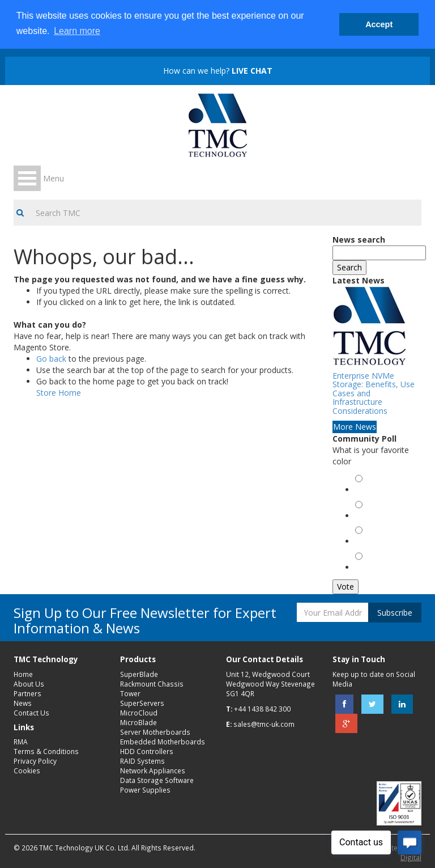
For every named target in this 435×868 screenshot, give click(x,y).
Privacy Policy (35, 761)
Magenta (373, 568)
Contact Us (31, 713)
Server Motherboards (155, 732)
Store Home (59, 393)
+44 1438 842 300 (262, 709)
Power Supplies (145, 790)
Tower (130, 693)
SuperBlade (139, 674)
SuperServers (142, 703)
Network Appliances (153, 770)
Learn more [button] (77, 31)
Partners (27, 693)
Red (364, 517)
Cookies (27, 770)
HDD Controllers (147, 751)
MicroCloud (139, 713)
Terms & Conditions (46, 751)
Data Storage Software (157, 780)
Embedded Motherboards (163, 742)
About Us (29, 684)
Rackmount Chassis (152, 684)
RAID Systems (142, 761)
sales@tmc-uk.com (264, 724)
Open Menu (27, 178)
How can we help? (218, 71)
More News (355, 427)
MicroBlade (138, 722)
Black (367, 542)
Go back (51, 359)
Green (368, 491)
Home (23, 674)
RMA (21, 742)
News (23, 703)
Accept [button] (379, 24)
